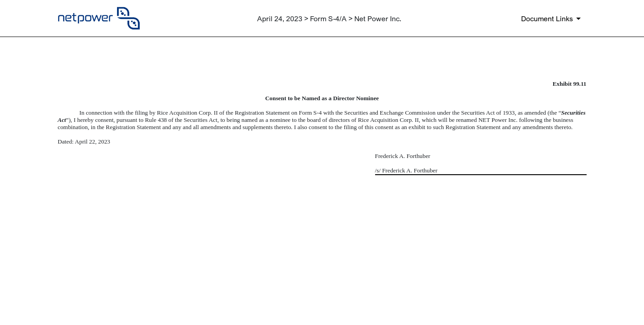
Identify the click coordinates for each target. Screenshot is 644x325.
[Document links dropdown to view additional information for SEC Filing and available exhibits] (552, 19)
